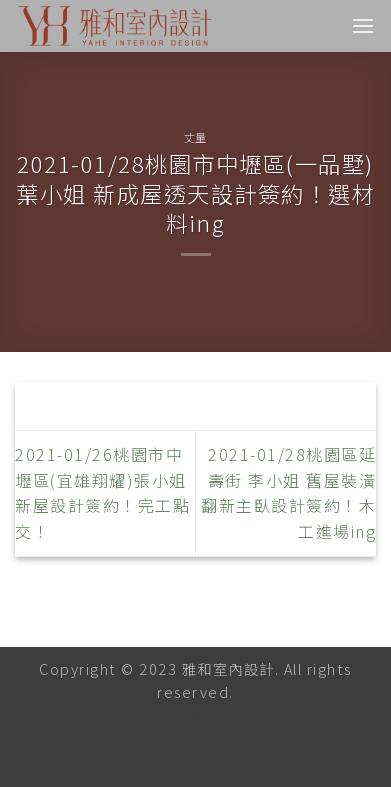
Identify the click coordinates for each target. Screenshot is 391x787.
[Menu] (364, 25)
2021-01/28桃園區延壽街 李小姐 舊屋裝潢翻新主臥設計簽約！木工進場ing (288, 492)
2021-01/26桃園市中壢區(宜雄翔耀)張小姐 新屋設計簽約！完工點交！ (102, 492)
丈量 (195, 137)
